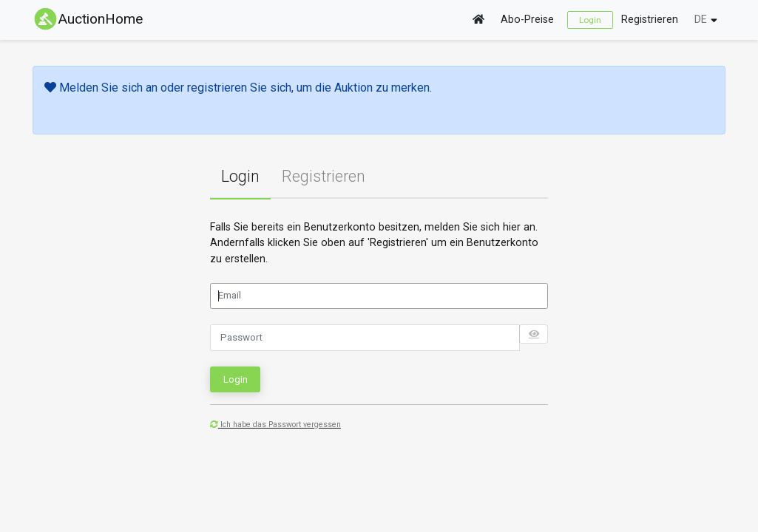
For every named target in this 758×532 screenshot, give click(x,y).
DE (701, 19)
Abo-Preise (527, 19)
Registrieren (650, 19)
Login (590, 20)
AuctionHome (88, 19)
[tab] (240, 177)
